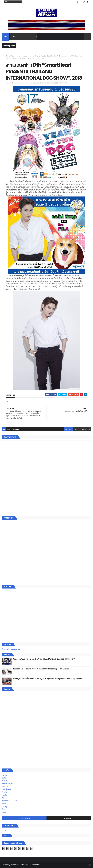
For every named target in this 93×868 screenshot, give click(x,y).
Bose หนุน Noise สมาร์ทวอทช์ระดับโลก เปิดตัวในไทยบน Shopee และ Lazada (41, 669)
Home (8, 56)
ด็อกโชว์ (14, 56)
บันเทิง (4, 792)
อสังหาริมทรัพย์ (7, 784)
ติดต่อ (4, 812)
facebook (86, 429)
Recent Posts (24, 818)
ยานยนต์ (5, 786)
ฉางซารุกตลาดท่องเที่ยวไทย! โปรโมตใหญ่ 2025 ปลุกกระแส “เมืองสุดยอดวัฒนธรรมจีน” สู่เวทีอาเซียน (48, 679)
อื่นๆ (3, 809)
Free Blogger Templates (31, 865)
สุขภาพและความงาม (10, 801)
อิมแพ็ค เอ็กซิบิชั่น (47, 56)
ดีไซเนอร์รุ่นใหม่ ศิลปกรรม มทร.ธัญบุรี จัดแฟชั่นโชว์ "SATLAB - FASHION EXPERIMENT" (44, 659)
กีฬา (3, 798)
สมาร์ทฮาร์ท (36, 56)
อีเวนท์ (56, 56)
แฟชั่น (4, 804)
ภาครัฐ (4, 807)
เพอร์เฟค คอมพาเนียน (24, 56)
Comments (69, 818)
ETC (5, 830)
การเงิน (5, 795)
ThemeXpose (15, 865)
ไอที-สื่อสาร (6, 789)
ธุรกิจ (4, 778)
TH (60, 56)
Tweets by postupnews (12, 649)
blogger (69, 429)
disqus (77, 429)
